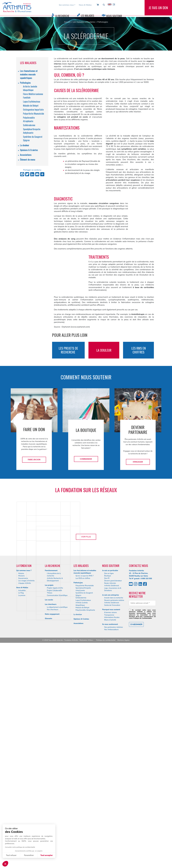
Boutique (108, 801)
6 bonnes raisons (110, 838)
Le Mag (21, 818)
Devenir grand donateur (113, 806)
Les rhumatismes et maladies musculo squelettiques (29, 74)
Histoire (21, 799)
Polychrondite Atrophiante (85, 835)
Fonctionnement (51, 796)
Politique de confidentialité (106, 865)
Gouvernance (23, 804)
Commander (86, 459)
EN (111, 4)
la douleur (104, 350)
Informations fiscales (112, 843)
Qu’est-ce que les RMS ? (85, 801)
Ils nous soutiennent (110, 850)
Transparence (109, 840)
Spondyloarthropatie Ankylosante (83, 815)
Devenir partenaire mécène (114, 826)
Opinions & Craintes (29, 150)
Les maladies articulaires (84, 22)
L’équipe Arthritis (25, 808)
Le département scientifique (57, 832)
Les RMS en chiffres (83, 804)
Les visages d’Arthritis (26, 806)
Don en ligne (109, 799)
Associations (26, 155)
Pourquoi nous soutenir (111, 835)
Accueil (67, 22)
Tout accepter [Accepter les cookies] (47, 855)
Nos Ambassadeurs (111, 855)
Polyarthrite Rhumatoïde (34, 114)
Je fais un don (158, 10)
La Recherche (62, 16)
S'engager (138, 462)
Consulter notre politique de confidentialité (20, 847)
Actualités (22, 816)
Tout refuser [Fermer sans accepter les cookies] (11, 855)
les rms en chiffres (139, 350)
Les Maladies (88, 16)
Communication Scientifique (57, 821)
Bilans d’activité (110, 845)
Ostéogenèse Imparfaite (33, 110)
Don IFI (107, 804)
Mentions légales (123, 865)
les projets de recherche (68, 350)
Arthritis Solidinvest (112, 811)
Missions (21, 801)
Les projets (49, 810)
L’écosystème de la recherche (54, 800)
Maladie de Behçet (31, 106)
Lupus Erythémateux (32, 101)
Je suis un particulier (110, 796)
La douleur (25, 145)
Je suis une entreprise (110, 820)
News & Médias (85, 5)
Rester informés (110, 808)
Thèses (50, 818)
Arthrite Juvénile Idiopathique (82, 829)
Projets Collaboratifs (54, 816)
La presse (22, 821)
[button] (5, 864)
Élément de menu (28, 160)
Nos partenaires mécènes (113, 852)
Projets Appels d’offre (55, 813)
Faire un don (34, 460)
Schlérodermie (29, 125)
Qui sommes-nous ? (67, 5)
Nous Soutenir (114, 16)
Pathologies (103, 22)
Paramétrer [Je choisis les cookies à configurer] (29, 855)
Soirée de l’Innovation (112, 830)
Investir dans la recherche (114, 823)
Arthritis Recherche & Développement (55, 805)
